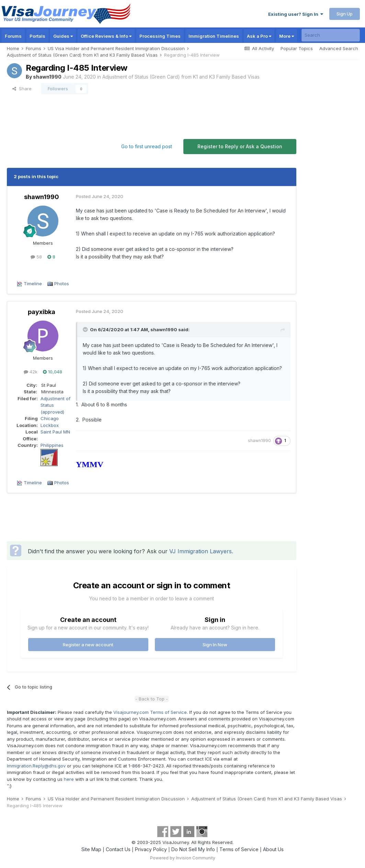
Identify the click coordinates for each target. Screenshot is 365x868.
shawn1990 (47, 77)
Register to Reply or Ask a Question (240, 146)
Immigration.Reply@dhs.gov (36, 766)
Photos (62, 283)
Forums (13, 36)
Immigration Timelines (214, 36)
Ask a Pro (259, 36)
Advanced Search (339, 48)
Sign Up (345, 14)
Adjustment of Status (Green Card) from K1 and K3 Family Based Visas (181, 77)
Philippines (52, 445)
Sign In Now (215, 645)
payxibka (42, 312)
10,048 (53, 372)
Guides (63, 36)
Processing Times (160, 36)
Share (22, 89)
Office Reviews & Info (106, 36)
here (69, 779)
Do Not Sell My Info (193, 849)
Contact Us (118, 849)
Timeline (33, 283)
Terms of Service (239, 849)
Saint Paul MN (55, 432)
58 (36, 257)
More (287, 36)
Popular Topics (297, 48)
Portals (37, 36)
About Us (273, 849)
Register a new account (88, 645)
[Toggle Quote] (86, 329)
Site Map (91, 849)
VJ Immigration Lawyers (201, 551)
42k (31, 372)
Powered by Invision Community (183, 858)
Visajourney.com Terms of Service (150, 712)
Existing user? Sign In (296, 14)
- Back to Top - (152, 699)
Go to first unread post (147, 146)
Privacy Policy (151, 849)
